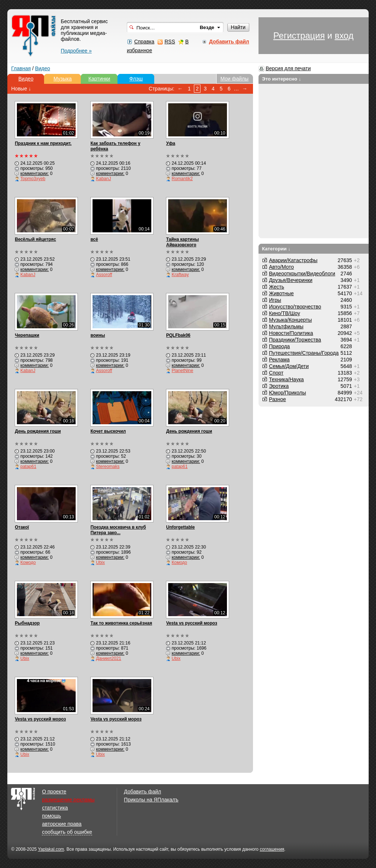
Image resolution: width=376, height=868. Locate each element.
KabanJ (103, 179)
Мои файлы (234, 79)
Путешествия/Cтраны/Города (304, 353)
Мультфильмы (286, 326)
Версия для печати (288, 68)
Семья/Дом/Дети (289, 366)
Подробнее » (76, 51)
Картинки (99, 79)
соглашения (272, 849)
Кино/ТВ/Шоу (285, 313)
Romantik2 (182, 179)
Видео (42, 68)
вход (344, 35)
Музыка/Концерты (291, 320)
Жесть (277, 287)
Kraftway (180, 275)
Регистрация (299, 35)
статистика (55, 808)
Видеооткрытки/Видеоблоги (302, 274)
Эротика (279, 386)
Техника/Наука (287, 379)
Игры (275, 300)
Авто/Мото (282, 267)
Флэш (136, 79)
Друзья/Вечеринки (291, 280)
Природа (280, 346)
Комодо (28, 562)
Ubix (100, 562)
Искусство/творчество (295, 307)
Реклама (279, 360)
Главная (21, 68)
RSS (170, 42)
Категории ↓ (276, 249)
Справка (144, 42)
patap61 (28, 467)
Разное (278, 399)
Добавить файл (143, 792)
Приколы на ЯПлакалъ (151, 800)
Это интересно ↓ (282, 79)
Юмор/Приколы (288, 393)
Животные (282, 293)
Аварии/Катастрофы (293, 260)
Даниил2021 (109, 658)
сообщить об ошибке (67, 832)
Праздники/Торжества (295, 340)
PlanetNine (182, 371)
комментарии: (34, 174)
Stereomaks (108, 467)
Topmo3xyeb (33, 179)
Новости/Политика (291, 333)
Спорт (276, 373)
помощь (51, 816)
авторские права (62, 824)
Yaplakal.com (51, 849)
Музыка (63, 79)
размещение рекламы (68, 800)
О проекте (54, 792)
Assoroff (104, 275)
